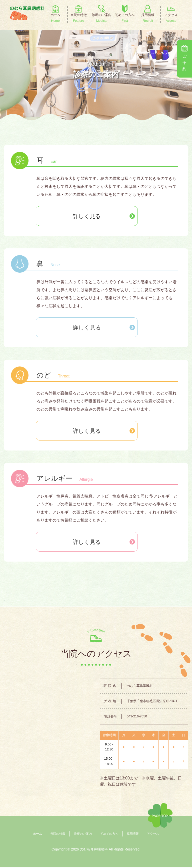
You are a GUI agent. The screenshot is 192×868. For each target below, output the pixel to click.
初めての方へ (109, 835)
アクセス (153, 835)
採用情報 (133, 835)
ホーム (37, 835)
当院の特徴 (58, 835)
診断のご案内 (83, 835)
